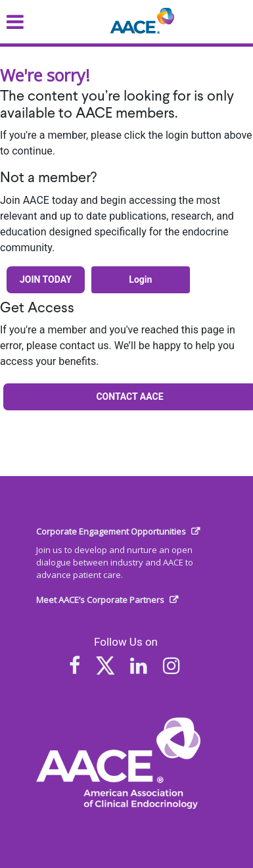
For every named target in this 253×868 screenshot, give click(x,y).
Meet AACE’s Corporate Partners (100, 600)
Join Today (46, 279)
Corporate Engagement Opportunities (111, 531)
